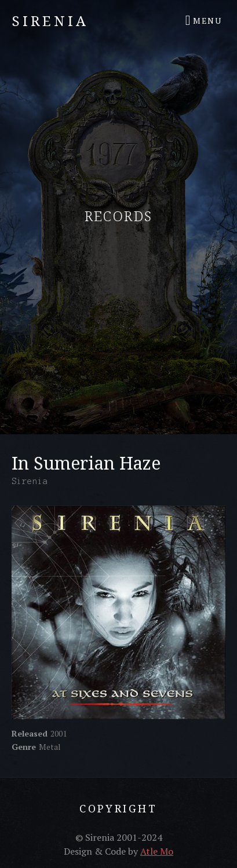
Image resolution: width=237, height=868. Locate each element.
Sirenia (50, 21)
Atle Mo (157, 851)
